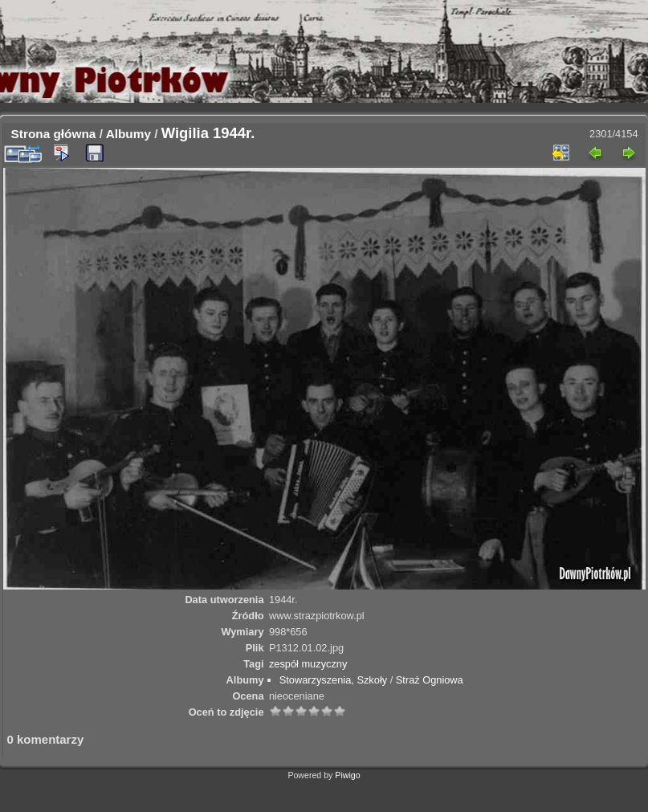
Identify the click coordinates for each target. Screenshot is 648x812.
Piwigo (347, 775)
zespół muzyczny (308, 664)
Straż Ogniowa (430, 680)
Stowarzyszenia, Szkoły (333, 680)
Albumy (128, 134)
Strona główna (54, 134)
